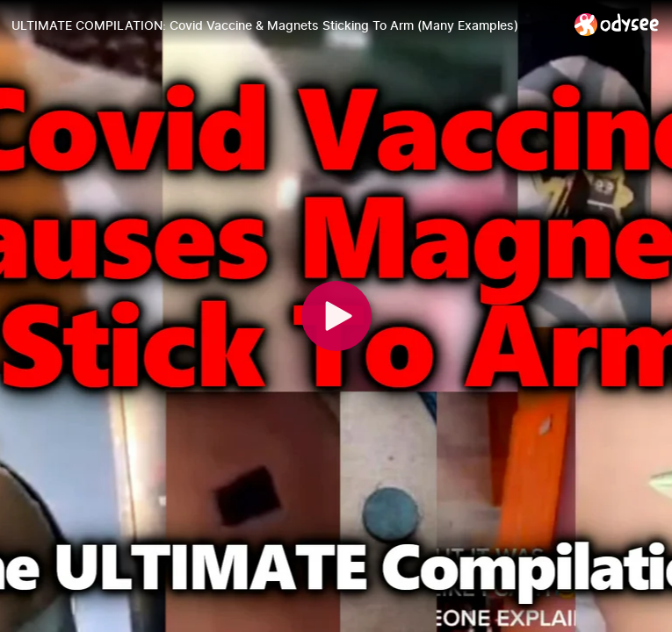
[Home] (617, 24)
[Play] (336, 316)
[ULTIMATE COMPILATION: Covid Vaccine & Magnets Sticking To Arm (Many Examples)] (286, 25)
